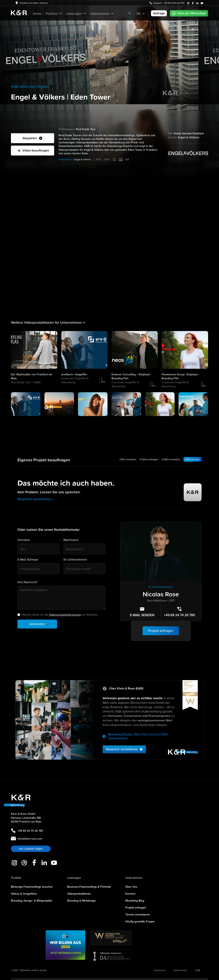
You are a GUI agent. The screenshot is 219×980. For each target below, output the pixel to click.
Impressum (160, 970)
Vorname (24, 540)
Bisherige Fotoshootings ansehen (32, 887)
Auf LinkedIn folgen (31, 849)
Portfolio (16, 878)
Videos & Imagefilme (24, 894)
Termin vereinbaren (138, 914)
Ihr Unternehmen (75, 560)
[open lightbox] (33, 138)
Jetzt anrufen (193, 459)
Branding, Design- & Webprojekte (32, 901)
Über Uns (131, 887)
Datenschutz (181, 970)
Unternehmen (134, 878)
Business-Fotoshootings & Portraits (89, 887)
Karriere (130, 894)
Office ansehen (128, 459)
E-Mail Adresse (28, 560)
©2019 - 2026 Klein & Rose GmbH (29, 970)
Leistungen (74, 878)
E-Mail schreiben (171, 459)
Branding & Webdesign (82, 901)
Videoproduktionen (79, 894)
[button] (54, 13)
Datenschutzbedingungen (65, 615)
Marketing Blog (135, 901)
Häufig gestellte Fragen (140, 921)
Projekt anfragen (149, 459)
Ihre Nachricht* (28, 582)
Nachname (71, 540)
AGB (198, 970)
